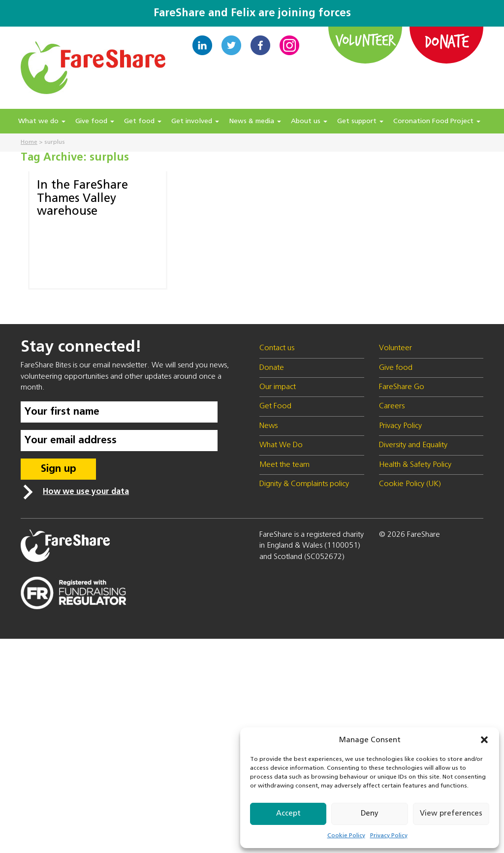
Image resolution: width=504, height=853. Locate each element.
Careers (392, 406)
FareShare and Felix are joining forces (252, 13)
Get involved (195, 121)
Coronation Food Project (437, 121)
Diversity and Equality (413, 445)
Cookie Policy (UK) (410, 484)
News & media (255, 121)
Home (29, 142)
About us (309, 121)
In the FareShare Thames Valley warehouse (82, 198)
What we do (42, 121)
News (268, 426)
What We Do (281, 445)
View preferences (451, 813)
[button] (484, 740)
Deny (370, 813)
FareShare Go (402, 387)
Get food (143, 121)
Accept (288, 813)
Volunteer (365, 40)
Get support (360, 121)
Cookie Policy (346, 836)
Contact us (277, 348)
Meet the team (284, 465)
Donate (446, 41)
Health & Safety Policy (415, 465)
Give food (95, 121)
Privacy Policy (389, 836)
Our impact (278, 387)
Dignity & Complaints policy (304, 484)
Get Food (275, 406)
